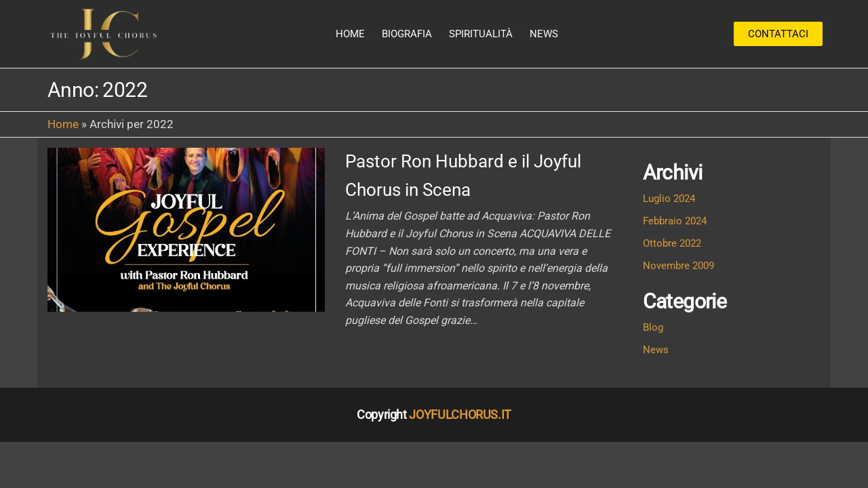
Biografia (407, 34)
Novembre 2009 (678, 266)
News (544, 34)
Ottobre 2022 (672, 243)
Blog (653, 327)
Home (350, 34)
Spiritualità (481, 34)
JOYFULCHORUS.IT (460, 414)
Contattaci (778, 34)
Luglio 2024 (669, 199)
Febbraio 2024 (675, 221)
